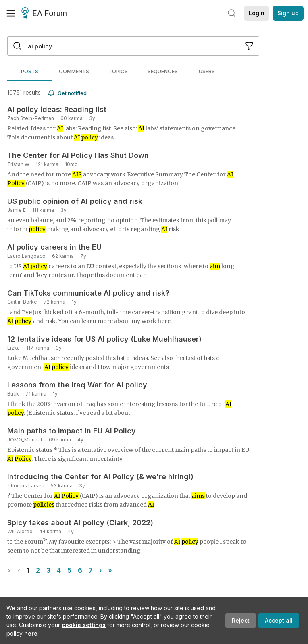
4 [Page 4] (59, 570)
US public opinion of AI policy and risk (75, 201)
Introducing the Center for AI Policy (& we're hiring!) (100, 477)
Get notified (67, 93)
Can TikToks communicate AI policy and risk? (88, 293)
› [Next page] (100, 570)
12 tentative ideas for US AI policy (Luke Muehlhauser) (104, 339)
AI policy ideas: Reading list (57, 109)
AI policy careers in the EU (54, 247)
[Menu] (11, 13)
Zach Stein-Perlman (31, 118)
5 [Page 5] (69, 570)
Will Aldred (20, 531)
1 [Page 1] (28, 570)
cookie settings (84, 625)
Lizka (14, 348)
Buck (13, 394)
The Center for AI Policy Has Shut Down (78, 155)
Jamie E (17, 210)
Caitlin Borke (22, 302)
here (31, 633)
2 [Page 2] (38, 570)
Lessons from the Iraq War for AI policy (77, 385)
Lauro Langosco (26, 256)
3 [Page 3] (48, 570)
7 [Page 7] (91, 570)
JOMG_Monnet (25, 440)
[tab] (29, 71)
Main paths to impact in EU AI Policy (72, 431)
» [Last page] (110, 570)
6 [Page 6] (80, 570)
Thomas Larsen (26, 486)
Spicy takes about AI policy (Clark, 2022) (80, 523)
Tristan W (18, 164)
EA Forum (45, 14)
